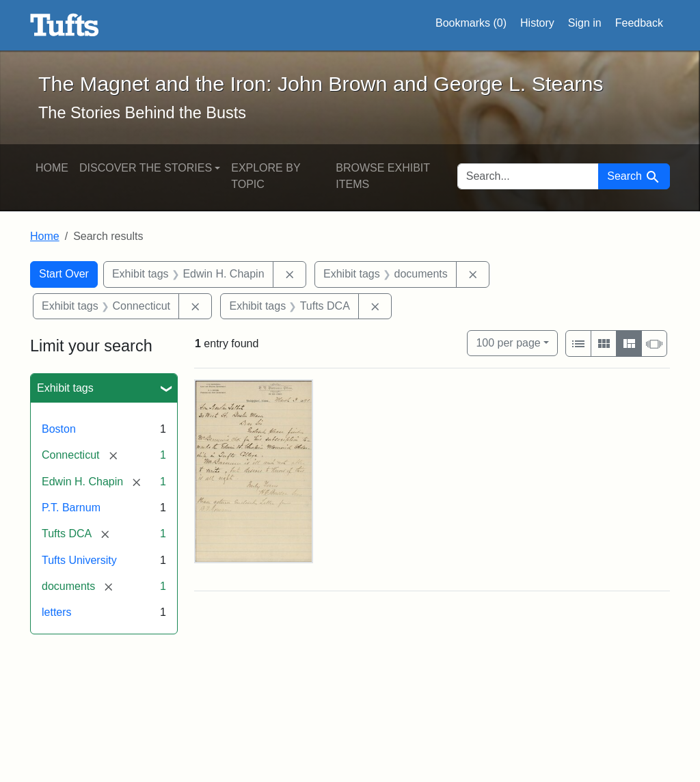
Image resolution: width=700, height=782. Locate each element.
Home (52, 168)
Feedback (639, 23)
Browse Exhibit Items (383, 176)
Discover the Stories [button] (146, 168)
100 (508, 341)
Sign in (585, 23)
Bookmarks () (471, 23)
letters (57, 612)
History (537, 23)
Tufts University (79, 560)
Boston (59, 429)
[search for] (528, 176)
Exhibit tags (65, 388)
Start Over (64, 274)
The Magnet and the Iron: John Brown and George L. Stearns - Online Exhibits (65, 25)
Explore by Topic (266, 176)
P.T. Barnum (71, 508)
